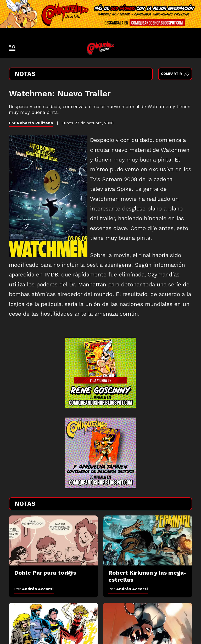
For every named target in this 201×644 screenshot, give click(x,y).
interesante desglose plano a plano (136, 209)
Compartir (175, 74)
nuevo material (131, 150)
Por (34, 589)
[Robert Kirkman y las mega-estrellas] (148, 540)
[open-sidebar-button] (12, 48)
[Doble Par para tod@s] (53, 540)
